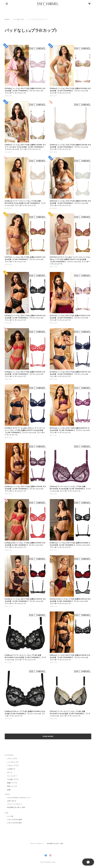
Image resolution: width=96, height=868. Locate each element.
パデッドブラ (12, 759)
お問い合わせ (12, 801)
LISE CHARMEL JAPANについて (19, 798)
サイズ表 (10, 816)
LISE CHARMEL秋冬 (14, 823)
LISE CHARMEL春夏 (14, 820)
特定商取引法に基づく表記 (16, 807)
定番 (9, 790)
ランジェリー (12, 776)
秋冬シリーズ (12, 786)
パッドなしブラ (18, 19)
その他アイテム (13, 779)
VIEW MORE (48, 736)
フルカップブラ (13, 765)
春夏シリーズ (12, 783)
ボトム (10, 772)
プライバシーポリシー (15, 804)
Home (7, 19)
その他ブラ (11, 769)
